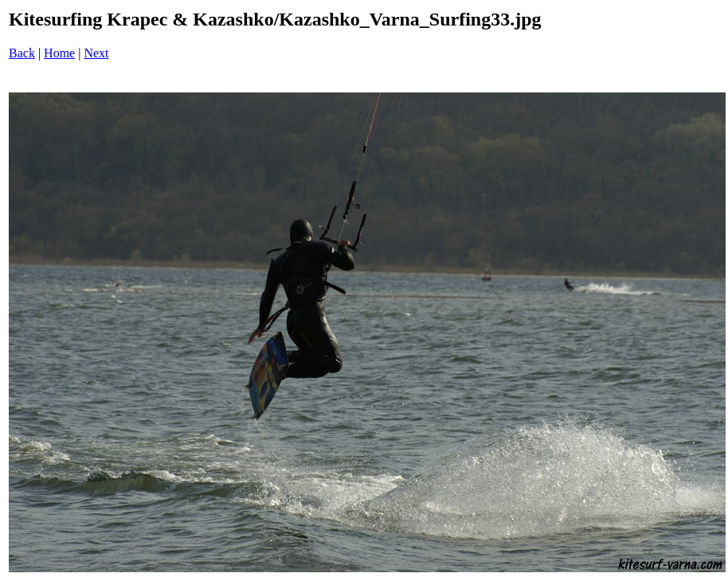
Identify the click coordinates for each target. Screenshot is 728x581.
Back (22, 53)
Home (59, 53)
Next (96, 53)
